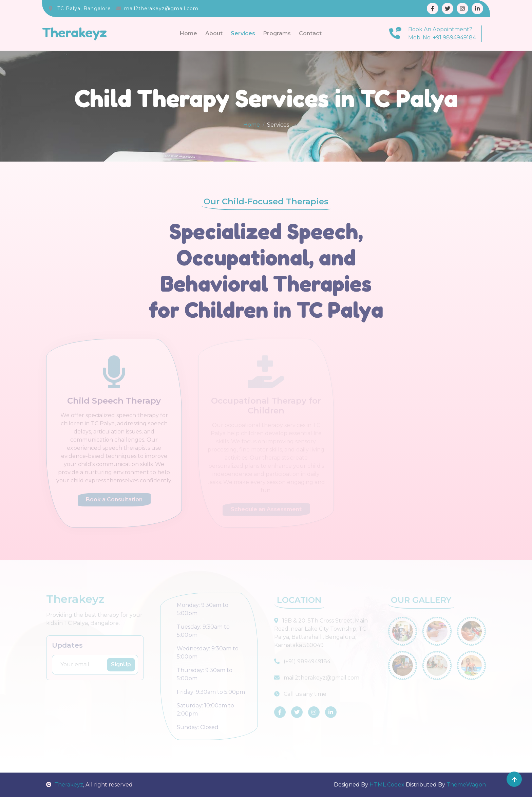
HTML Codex (387, 785)
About (214, 33)
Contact (310, 33)
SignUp (121, 664)
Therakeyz (65, 785)
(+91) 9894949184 (302, 661)
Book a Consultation (114, 499)
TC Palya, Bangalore (84, 8)
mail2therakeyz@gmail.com (161, 8)
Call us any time (300, 694)
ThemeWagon (466, 785)
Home (188, 33)
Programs (277, 33)
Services (243, 33)
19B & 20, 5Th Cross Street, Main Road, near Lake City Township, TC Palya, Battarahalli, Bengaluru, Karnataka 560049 (321, 633)
